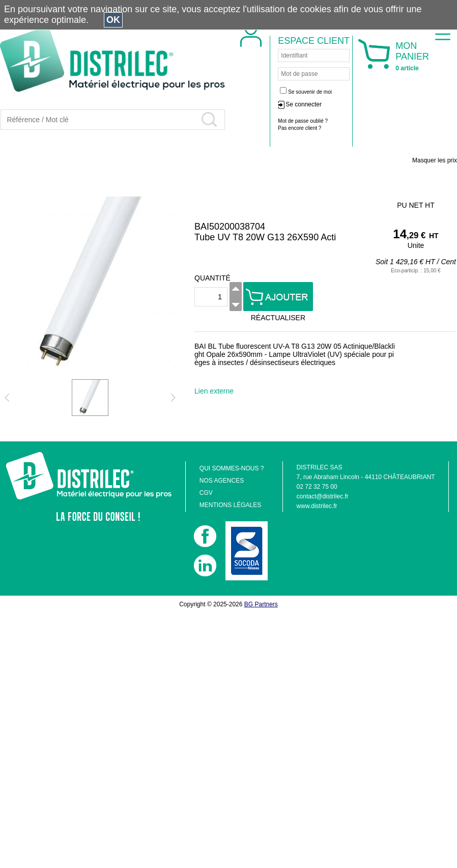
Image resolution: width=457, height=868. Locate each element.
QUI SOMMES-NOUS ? (232, 468)
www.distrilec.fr (317, 506)
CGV (206, 493)
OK (113, 20)
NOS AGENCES (222, 481)
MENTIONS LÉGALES (230, 505)
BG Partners (261, 604)
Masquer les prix (435, 160)
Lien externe (214, 391)
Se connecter (304, 104)
